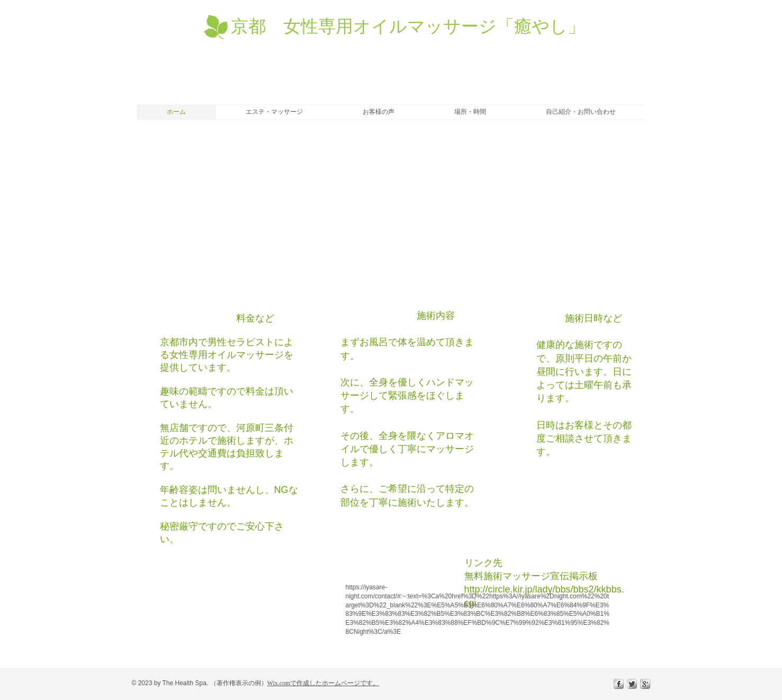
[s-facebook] (619, 684)
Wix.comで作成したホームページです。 (323, 683)
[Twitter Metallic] (632, 684)
